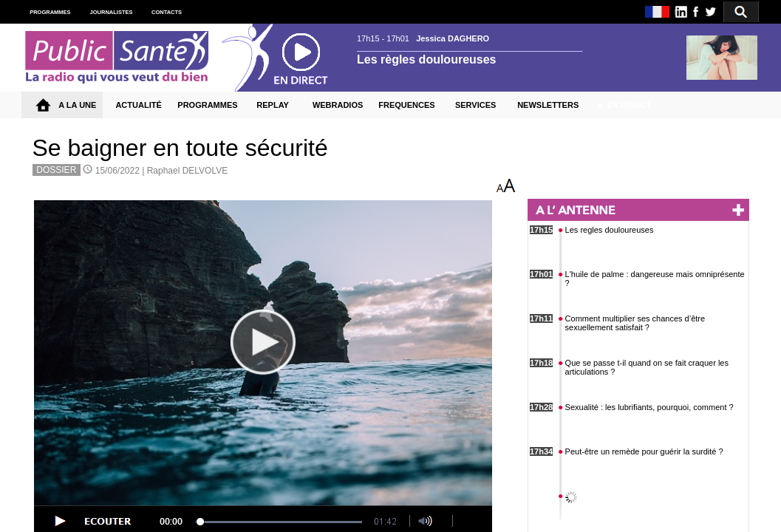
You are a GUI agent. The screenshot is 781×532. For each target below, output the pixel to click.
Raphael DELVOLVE (188, 171)
